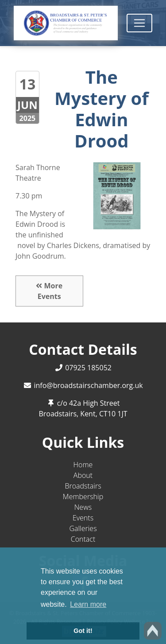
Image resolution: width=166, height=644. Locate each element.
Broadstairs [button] (83, 486)
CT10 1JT (113, 414)
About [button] (83, 475)
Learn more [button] (88, 604)
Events (83, 518)
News (83, 507)
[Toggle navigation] (139, 23)
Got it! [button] (83, 631)
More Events (49, 291)
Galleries (83, 528)
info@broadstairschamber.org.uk (88, 385)
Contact (83, 539)
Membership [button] (83, 497)
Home (83, 465)
